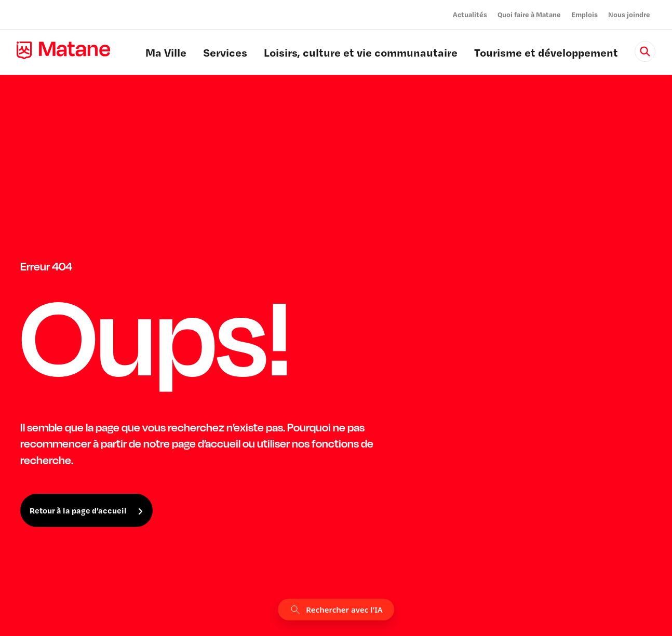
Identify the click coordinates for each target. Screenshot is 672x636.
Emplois (584, 14)
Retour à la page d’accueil (78, 510)
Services (225, 54)
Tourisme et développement (546, 54)
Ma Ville (166, 54)
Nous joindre (629, 14)
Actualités (470, 14)
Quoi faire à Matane (529, 14)
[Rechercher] (645, 51)
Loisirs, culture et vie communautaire (361, 54)
